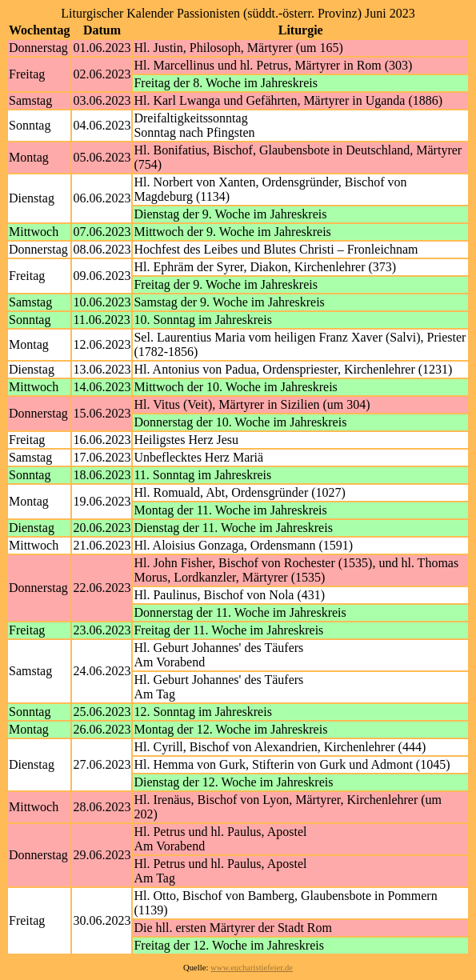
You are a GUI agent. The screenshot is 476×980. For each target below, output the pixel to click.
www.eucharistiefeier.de (252, 968)
